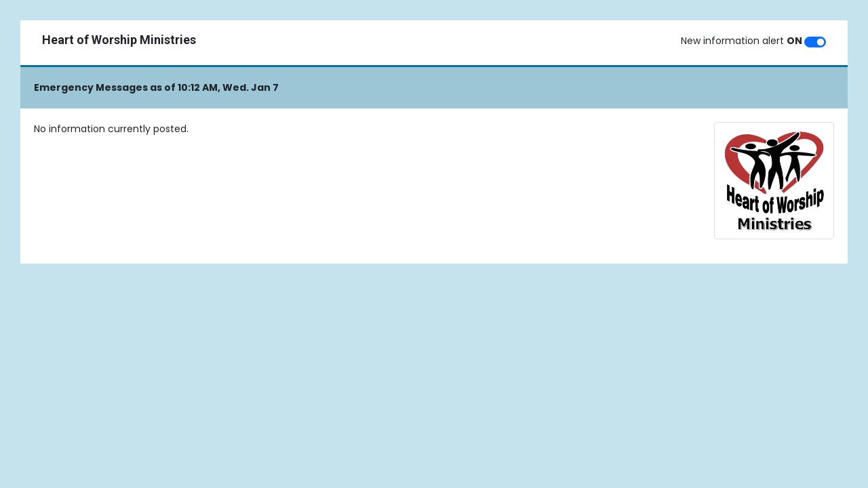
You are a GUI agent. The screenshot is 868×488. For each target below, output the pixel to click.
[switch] (815, 42)
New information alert (742, 41)
